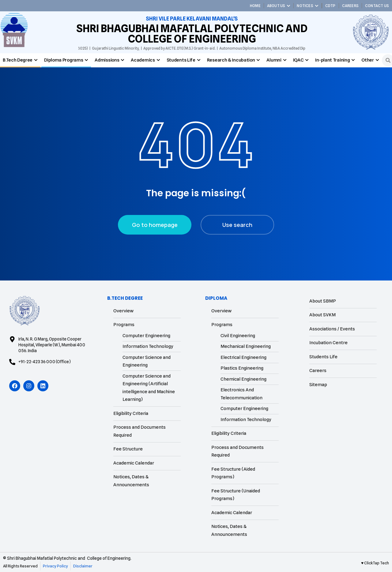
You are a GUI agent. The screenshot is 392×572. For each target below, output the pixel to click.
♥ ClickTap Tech (375, 563)
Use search (237, 225)
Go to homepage (155, 225)
